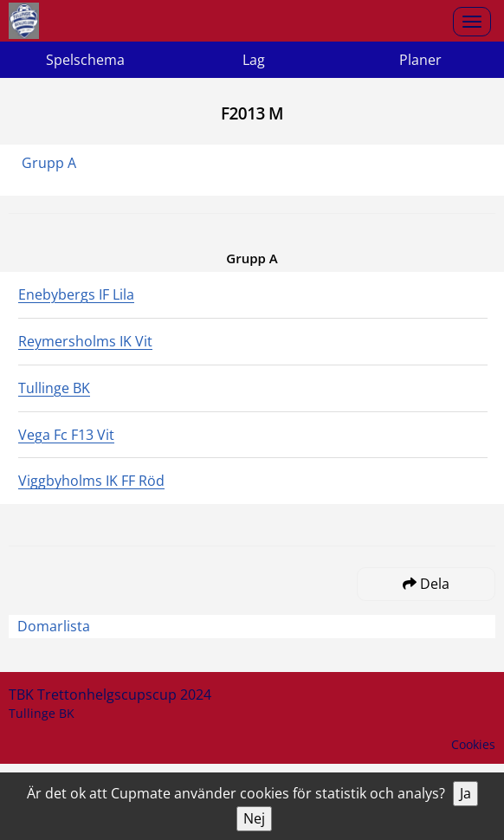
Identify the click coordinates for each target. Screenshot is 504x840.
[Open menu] (472, 22)
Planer (420, 60)
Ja (465, 793)
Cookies (473, 744)
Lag (254, 60)
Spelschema (85, 60)
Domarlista (54, 626)
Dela (426, 584)
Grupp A (49, 163)
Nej (254, 818)
